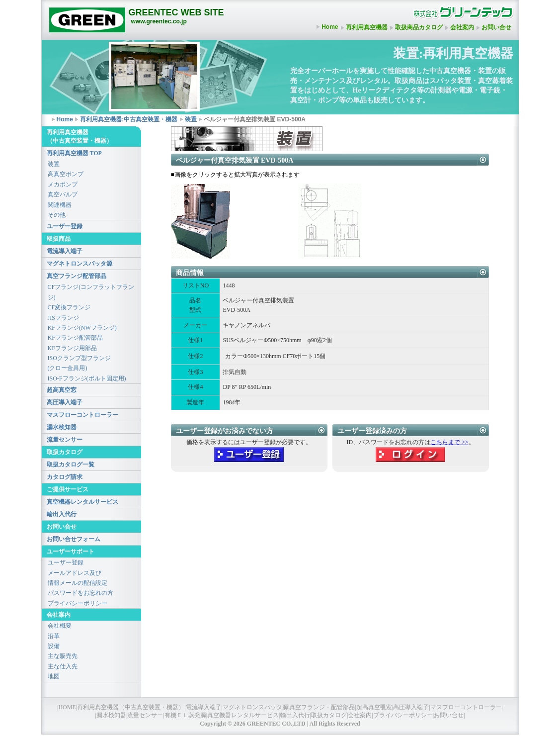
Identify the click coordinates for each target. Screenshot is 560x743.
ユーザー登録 (65, 226)
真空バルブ (63, 194)
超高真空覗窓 (374, 707)
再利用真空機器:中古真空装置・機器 (129, 119)
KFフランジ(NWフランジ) (82, 328)
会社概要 (60, 626)
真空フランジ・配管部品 (322, 707)
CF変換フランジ (69, 307)
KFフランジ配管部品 (75, 338)
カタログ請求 (65, 477)
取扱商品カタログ (419, 27)
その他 (57, 215)
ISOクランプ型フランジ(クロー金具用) (79, 363)
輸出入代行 (62, 514)
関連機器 (60, 205)
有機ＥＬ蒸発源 (185, 715)
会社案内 (462, 27)
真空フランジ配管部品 (77, 276)
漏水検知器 (62, 427)
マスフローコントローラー (82, 415)
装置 (191, 119)
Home (330, 27)
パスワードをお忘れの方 (80, 593)
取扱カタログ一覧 (71, 464)
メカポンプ (63, 185)
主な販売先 (63, 656)
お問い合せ (496, 27)
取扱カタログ (329, 715)
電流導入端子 (65, 251)
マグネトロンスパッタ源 (80, 264)
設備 (54, 646)
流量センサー (65, 440)
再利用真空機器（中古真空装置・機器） (131, 707)
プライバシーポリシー (78, 603)
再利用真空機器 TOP (74, 153)
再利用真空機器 (367, 27)
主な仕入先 (63, 666)
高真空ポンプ (66, 174)
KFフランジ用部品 (72, 348)
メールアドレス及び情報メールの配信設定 (78, 578)
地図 (54, 676)
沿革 (54, 636)
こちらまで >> (449, 442)
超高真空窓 (62, 390)
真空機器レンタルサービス (82, 502)
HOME (67, 707)
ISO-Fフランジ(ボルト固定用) (87, 378)
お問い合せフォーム (74, 539)
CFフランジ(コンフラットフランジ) (91, 292)
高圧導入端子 (65, 402)
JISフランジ (63, 318)
